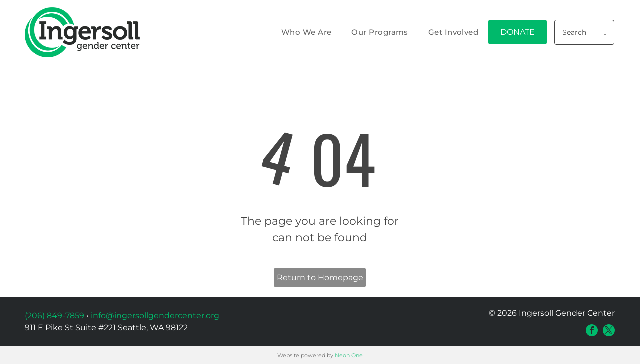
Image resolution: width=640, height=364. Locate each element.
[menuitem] (307, 33)
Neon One (349, 355)
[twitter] (609, 330)
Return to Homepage (320, 277)
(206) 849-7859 (55, 315)
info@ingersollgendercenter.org (155, 315)
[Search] (584, 32)
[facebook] (592, 330)
